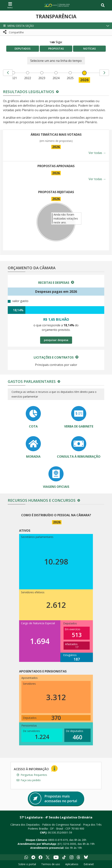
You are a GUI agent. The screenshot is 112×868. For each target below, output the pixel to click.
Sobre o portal (27, 864)
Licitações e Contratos (54, 357)
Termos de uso (51, 864)
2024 (56, 78)
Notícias (89, 49)
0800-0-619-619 (58, 840)
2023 (42, 78)
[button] (56, 26)
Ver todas (97, 153)
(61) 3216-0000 (67, 844)
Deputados (23, 49)
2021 (13, 78)
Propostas (56, 49)
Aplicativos (72, 864)
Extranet (89, 864)
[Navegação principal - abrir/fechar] (10, 5)
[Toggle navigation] (103, 5)
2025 (70, 78)
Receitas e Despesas (54, 283)
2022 (28, 78)
